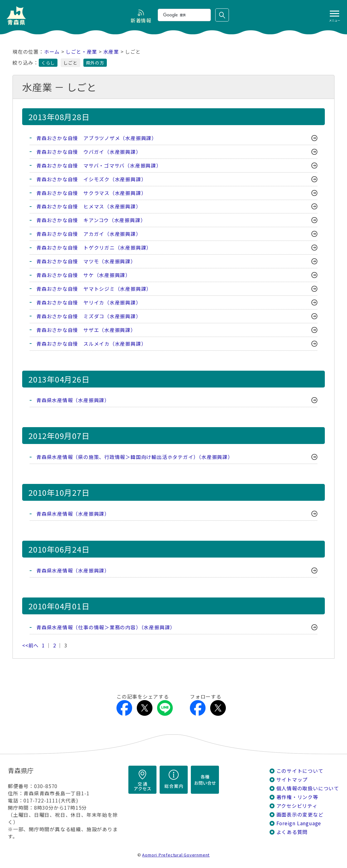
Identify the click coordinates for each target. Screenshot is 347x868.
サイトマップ (292, 780)
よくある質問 (292, 833)
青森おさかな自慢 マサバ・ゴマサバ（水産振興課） (99, 166)
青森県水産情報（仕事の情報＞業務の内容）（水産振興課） (106, 628)
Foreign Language (299, 824)
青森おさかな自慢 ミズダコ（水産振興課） (89, 317)
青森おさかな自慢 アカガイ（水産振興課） (89, 234)
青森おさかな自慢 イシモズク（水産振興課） (91, 179)
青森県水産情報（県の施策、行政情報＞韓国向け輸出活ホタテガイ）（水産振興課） (135, 458)
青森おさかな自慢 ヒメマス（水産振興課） (89, 207)
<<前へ (30, 646)
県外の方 (95, 63)
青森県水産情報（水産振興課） (73, 401)
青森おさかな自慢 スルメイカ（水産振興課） (91, 344)
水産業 (111, 52)
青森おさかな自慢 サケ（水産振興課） (83, 275)
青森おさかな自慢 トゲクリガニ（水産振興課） (94, 248)
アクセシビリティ (297, 806)
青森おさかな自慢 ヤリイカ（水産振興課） (89, 303)
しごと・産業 (81, 52)
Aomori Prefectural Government (176, 855)
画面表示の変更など (300, 815)
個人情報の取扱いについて (308, 789)
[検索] (184, 15)
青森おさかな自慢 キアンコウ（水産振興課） (91, 220)
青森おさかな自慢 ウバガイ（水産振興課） (89, 152)
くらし (48, 63)
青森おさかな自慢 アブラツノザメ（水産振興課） (97, 138)
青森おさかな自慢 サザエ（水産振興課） (86, 330)
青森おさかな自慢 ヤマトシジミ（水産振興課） (94, 289)
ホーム (52, 52)
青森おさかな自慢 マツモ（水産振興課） (86, 262)
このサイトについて (300, 771)
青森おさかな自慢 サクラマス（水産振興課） (91, 193)
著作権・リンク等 (297, 798)
